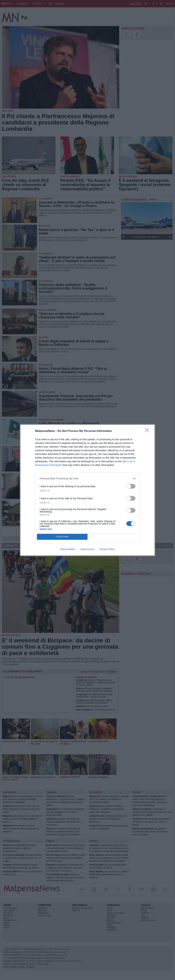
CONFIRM (62, 537)
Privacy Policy (107, 549)
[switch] (131, 486)
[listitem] (87, 479)
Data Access (87, 549)
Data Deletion (68, 549)
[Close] (148, 431)
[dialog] (87, 490)
